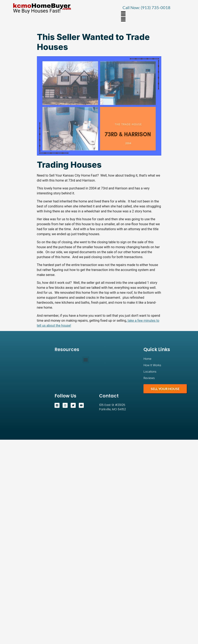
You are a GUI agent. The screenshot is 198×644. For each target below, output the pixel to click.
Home (147, 359)
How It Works (152, 365)
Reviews (149, 378)
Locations (150, 371)
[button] (123, 14)
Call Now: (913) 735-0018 (146, 7)
